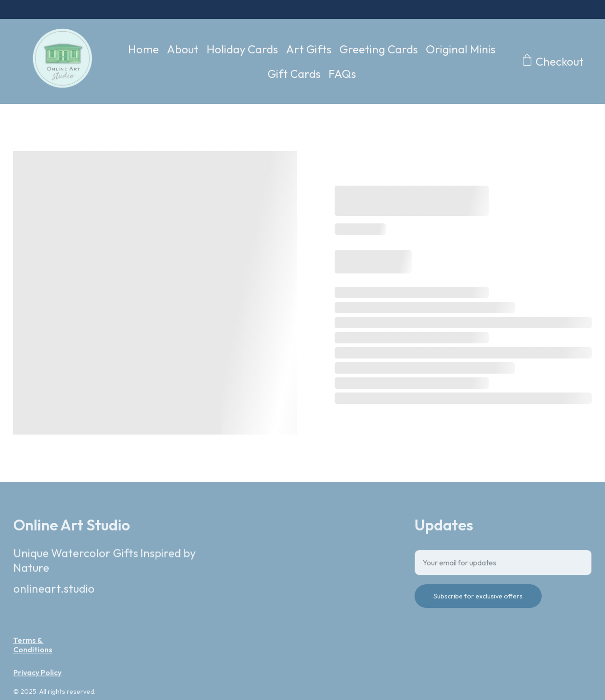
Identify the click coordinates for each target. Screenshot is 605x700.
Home (143, 49)
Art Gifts (309, 49)
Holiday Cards (242, 49)
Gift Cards (294, 74)
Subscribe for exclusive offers (478, 601)
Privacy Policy (37, 674)
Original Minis (461, 49)
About (183, 49)
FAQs (342, 74)
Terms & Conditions (33, 646)
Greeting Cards (379, 49)
